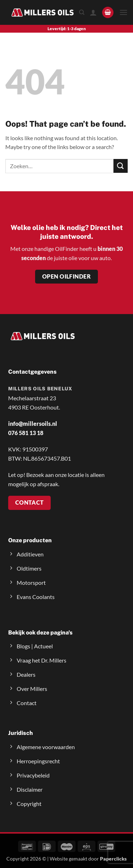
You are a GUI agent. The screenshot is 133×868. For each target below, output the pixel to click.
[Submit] (121, 166)
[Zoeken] (82, 12)
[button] (108, 13)
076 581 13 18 (26, 433)
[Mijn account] (93, 12)
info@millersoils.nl (33, 424)
